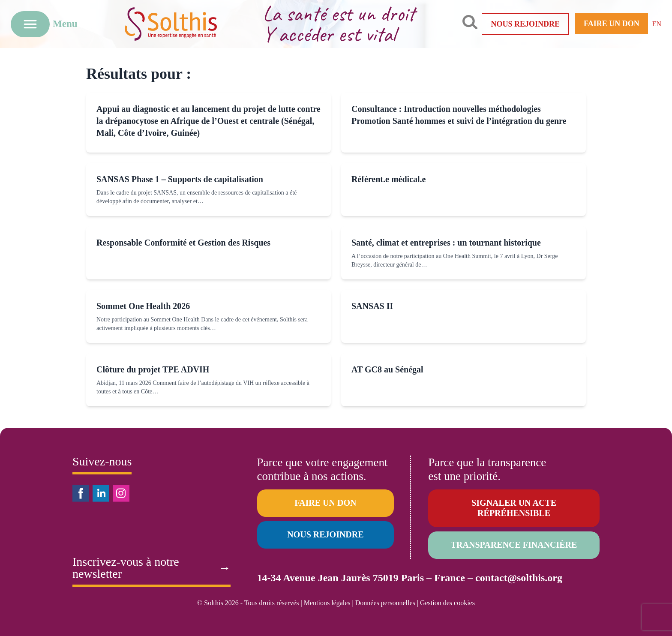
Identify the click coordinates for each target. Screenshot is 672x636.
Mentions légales (327, 603)
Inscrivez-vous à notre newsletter (151, 568)
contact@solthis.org (519, 578)
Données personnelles (385, 603)
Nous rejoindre (525, 24)
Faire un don (612, 24)
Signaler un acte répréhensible (514, 508)
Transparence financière (514, 545)
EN (657, 24)
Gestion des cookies (447, 603)
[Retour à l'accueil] (184, 24)
